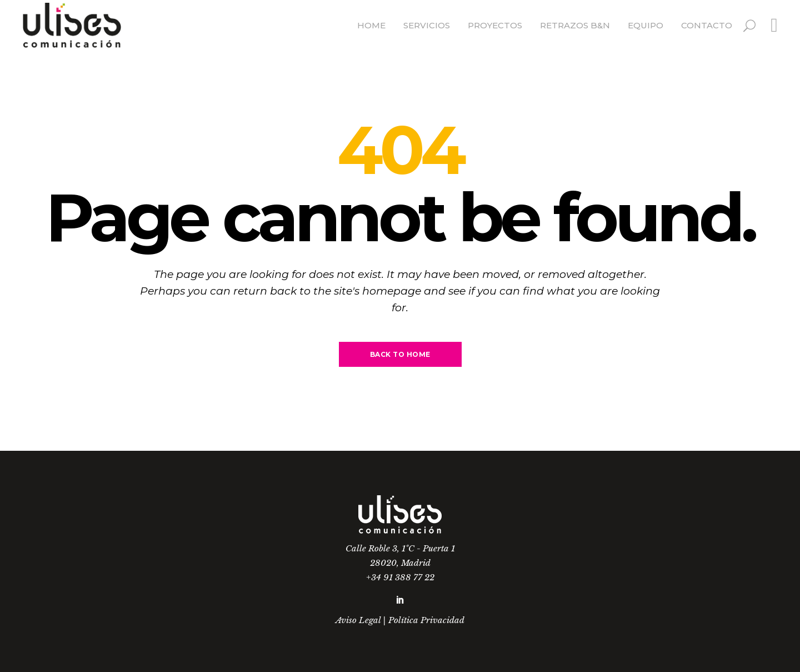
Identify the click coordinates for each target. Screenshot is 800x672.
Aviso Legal (358, 620)
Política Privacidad (426, 620)
